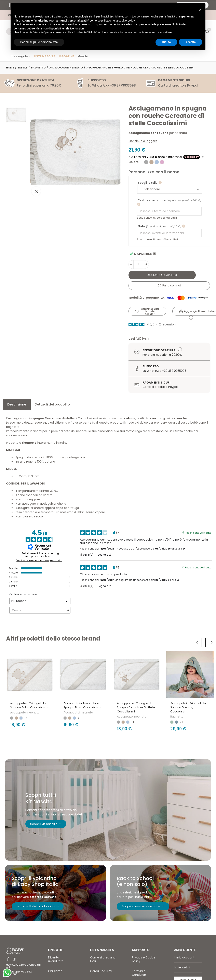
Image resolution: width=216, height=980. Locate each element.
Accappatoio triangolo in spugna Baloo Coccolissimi (29, 705)
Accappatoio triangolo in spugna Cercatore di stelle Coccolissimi (136, 707)
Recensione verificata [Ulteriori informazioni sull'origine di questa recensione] (198, 532)
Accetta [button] (191, 42)
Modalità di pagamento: (168, 298)
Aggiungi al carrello (162, 275)
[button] (200, 10)
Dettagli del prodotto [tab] (52, 404)
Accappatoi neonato (25, 712)
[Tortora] (151, 162)
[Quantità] (139, 265)
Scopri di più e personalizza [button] (39, 42)
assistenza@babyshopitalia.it (24, 969)
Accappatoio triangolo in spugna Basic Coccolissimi (82, 705)
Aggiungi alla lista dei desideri (150, 311)
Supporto (151, 366)
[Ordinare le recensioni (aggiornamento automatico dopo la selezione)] (40, 601)
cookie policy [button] (127, 21)
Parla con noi (169, 285)
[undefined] (58, 554)
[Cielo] (157, 162)
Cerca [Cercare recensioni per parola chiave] (38, 610)
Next (210, 642)
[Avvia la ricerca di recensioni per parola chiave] (68, 610)
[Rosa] (162, 162)
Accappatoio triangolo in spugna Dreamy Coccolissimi (188, 707)
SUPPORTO (97, 80)
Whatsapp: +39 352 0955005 (19, 976)
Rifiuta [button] (166, 42)
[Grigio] (146, 162)
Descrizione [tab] (17, 404)
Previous (200, 642)
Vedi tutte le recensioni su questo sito (39, 560)
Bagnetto (177, 717)
